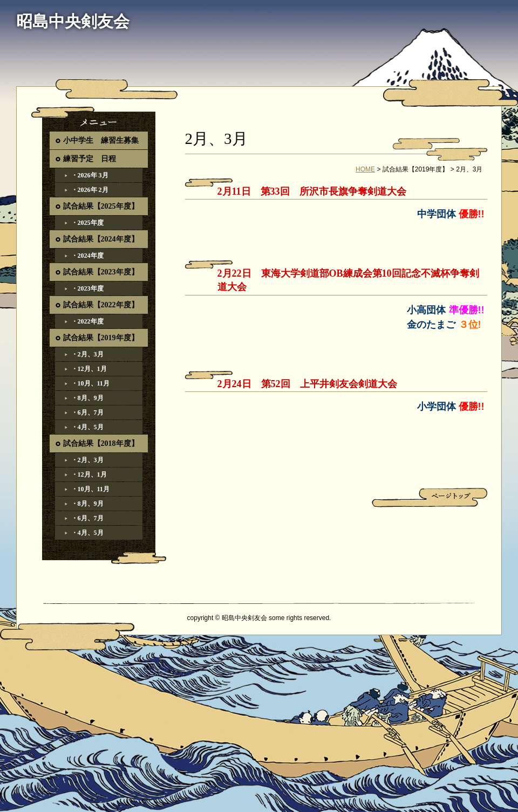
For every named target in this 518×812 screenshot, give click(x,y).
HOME (365, 169)
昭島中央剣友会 (73, 21)
